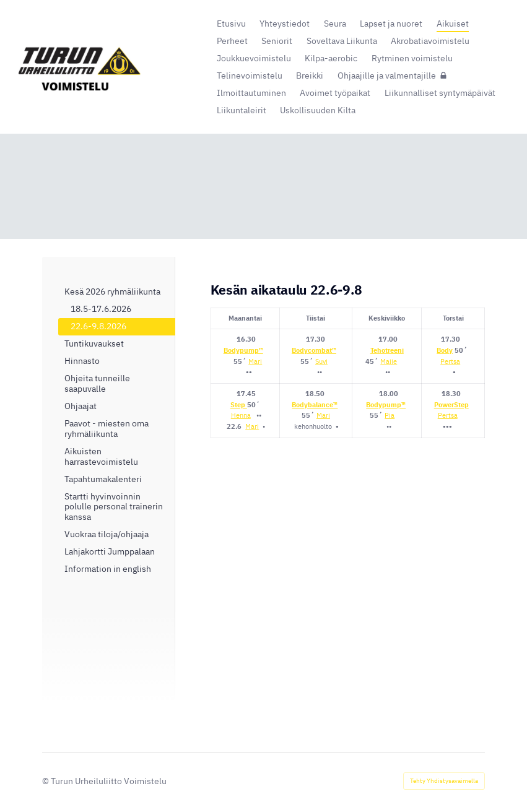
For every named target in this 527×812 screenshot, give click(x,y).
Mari (255, 361)
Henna (241, 415)
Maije (389, 361)
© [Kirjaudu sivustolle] (46, 781)
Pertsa (450, 361)
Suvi (321, 361)
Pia (390, 415)
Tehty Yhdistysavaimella (444, 781)
